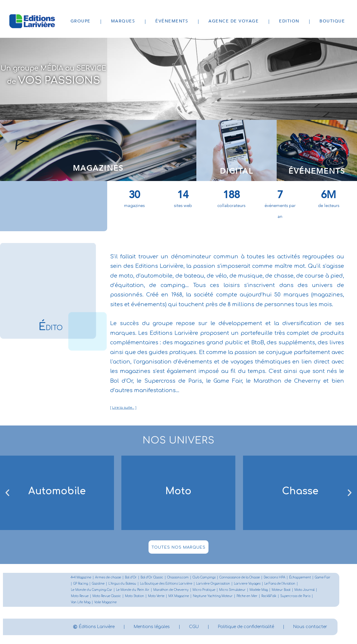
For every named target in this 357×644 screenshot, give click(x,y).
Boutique (332, 21)
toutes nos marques (178, 547)
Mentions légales (152, 627)
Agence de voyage (234, 21)
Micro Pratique (204, 590)
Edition (289, 21)
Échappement (300, 577)
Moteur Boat (281, 590)
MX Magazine (179, 596)
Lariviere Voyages (247, 584)
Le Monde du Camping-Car (92, 590)
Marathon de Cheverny (171, 590)
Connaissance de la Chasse (240, 577)
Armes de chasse (108, 577)
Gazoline (98, 584)
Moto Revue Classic (107, 596)
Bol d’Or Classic (152, 577)
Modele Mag (259, 590)
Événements (172, 21)
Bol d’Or (131, 577)
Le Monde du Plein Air (133, 590)
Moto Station (135, 596)
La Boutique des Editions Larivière (166, 584)
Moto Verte (156, 596)
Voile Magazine (105, 602)
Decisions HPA (274, 577)
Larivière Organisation (213, 584)
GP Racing (81, 584)
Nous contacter (310, 627)
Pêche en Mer (247, 596)
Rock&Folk (269, 596)
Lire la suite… (123, 408)
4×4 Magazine (81, 577)
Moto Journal (304, 590)
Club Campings (204, 577)
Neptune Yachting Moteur (213, 596)
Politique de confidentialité (246, 627)
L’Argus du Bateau (122, 584)
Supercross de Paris (295, 596)
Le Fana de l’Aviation (280, 584)
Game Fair (323, 577)
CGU (194, 627)
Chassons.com (178, 577)
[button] (7, 493)
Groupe (81, 21)
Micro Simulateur (232, 590)
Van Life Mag (81, 602)
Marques (123, 21)
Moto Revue (80, 596)
